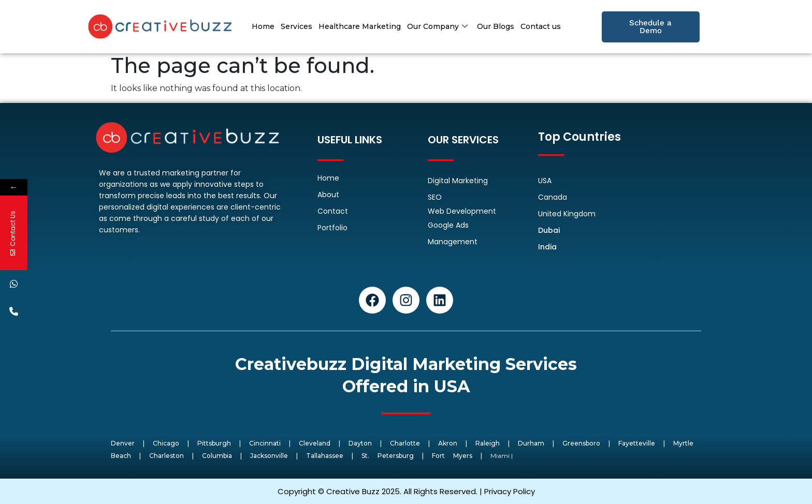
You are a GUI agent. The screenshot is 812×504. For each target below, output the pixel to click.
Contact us (541, 26)
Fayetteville (637, 443)
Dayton (360, 443)
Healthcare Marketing (360, 26)
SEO (435, 197)
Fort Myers (452, 456)
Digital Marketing (458, 181)
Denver (123, 443)
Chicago (166, 443)
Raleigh (488, 443)
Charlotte (405, 443)
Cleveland (315, 443)
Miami (500, 456)
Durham (531, 443)
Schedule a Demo (650, 27)
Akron (448, 443)
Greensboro (581, 443)
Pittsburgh (214, 443)
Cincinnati (265, 443)
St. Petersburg (388, 456)
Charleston (166, 456)
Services (296, 26)
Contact (333, 211)
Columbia (217, 456)
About (328, 195)
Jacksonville (269, 456)
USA (545, 181)
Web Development (462, 211)
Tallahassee (325, 456)
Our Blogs (496, 26)
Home (263, 26)
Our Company (437, 26)
